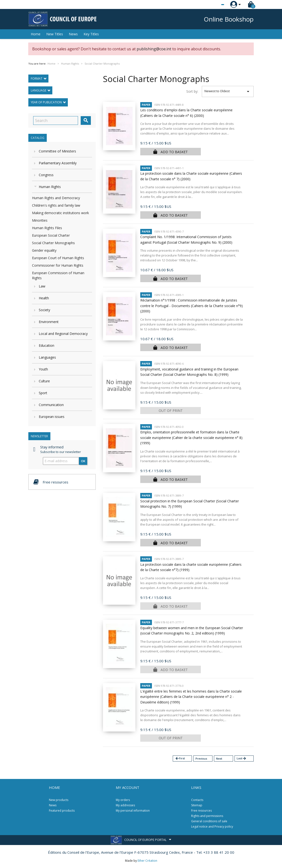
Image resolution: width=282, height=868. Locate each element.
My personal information (133, 811)
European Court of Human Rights (58, 258)
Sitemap (197, 805)
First (180, 759)
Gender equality (44, 250)
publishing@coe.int (154, 49)
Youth (43, 369)
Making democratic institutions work (60, 213)
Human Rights (50, 187)
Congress (46, 175)
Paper (146, 105)
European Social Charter (51, 235)
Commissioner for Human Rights (58, 265)
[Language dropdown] (214, 5)
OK (83, 461)
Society (44, 310)
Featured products (62, 811)
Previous (201, 759)
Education (47, 345)
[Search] (56, 121)
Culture (44, 381)
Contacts (197, 800)
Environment (49, 322)
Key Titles (91, 34)
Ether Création (147, 861)
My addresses (125, 805)
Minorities (40, 220)
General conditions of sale (209, 821)
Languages (47, 357)
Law (42, 286)
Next (219, 759)
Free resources (201, 811)
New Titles (55, 34)
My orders (123, 800)
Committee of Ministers (57, 151)
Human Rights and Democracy (56, 198)
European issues (52, 417)
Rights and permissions (207, 816)
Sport (43, 393)
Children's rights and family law (56, 205)
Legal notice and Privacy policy (212, 826)
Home (36, 34)
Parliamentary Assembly (58, 163)
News (73, 34)
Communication (51, 405)
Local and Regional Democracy (63, 334)
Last (242, 759)
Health (44, 298)
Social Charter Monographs (53, 243)
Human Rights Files (47, 228)
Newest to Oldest (228, 91)
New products (59, 800)
